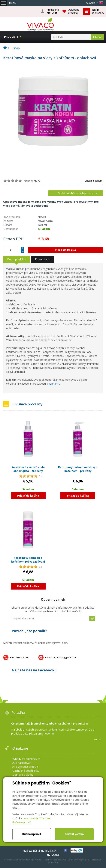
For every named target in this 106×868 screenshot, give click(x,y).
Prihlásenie (53, 11)
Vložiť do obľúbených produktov (78, 193)
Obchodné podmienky (26, 771)
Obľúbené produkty (74, 11)
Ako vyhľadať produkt (25, 767)
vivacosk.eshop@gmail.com (61, 657)
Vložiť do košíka (65, 250)
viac (98, 739)
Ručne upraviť (32, 834)
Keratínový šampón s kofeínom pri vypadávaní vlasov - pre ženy (28, 561)
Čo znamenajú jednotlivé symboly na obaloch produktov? (50, 723)
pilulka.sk (51, 851)
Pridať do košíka (28, 496)
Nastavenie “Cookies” (37, 818)
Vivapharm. (53, 384)
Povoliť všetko (74, 834)
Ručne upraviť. (22, 822)
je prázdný (98, 11)
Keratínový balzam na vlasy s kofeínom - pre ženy (78, 469)
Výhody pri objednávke (26, 759)
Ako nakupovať (21, 763)
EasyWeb (37, 860)
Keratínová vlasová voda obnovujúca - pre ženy (28, 469)
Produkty (11, 37)
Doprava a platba (23, 775)
